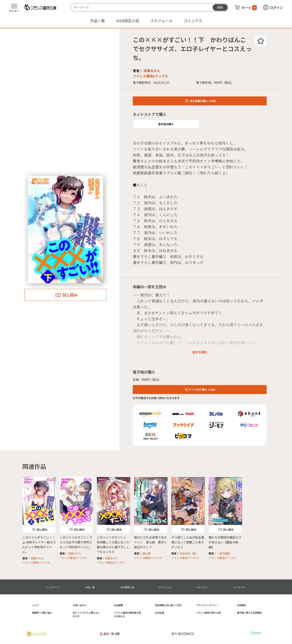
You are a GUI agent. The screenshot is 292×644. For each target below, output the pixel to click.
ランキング (239, 587)
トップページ (53, 587)
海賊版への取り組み (42, 613)
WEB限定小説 (128, 21)
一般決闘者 (223, 553)
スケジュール (161, 21)
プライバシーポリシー (207, 605)
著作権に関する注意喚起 (249, 613)
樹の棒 (146, 553)
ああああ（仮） (189, 553)
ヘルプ (35, 605)
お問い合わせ (80, 605)
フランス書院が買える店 (208, 613)
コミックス (193, 21)
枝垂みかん (152, 71)
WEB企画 (160, 613)
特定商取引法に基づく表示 (168, 605)
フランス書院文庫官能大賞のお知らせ (127, 614)
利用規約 (242, 605)
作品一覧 (98, 21)
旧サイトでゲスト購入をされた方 (86, 614)
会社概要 (118, 605)
